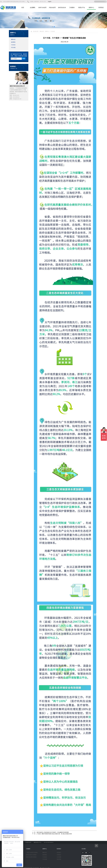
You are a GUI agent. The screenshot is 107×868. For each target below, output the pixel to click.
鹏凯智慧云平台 (38, 842)
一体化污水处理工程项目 (32, 853)
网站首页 (42, 31)
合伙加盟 (59, 857)
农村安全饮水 (62, 8)
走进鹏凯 (33, 8)
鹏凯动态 (13, 39)
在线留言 (59, 855)
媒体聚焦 (13, 42)
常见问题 (13, 47)
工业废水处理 (28, 842)
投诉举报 (59, 859)
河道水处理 (52, 8)
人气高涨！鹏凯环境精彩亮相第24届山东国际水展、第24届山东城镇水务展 (54, 834)
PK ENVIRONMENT (49, 842)
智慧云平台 (82, 8)
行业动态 (13, 45)
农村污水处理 (42, 8)
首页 (23, 8)
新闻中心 (91, 8)
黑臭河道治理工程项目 (31, 857)
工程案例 (72, 8)
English (50, 2)
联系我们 (101, 8)
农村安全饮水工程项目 (31, 855)
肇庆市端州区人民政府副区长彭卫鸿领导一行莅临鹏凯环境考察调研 (53, 832)
